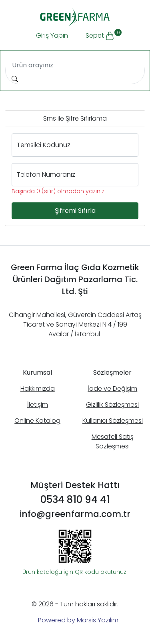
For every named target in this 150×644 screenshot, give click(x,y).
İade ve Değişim (112, 389)
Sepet (103, 34)
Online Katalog (37, 421)
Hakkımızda (38, 389)
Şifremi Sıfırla (75, 211)
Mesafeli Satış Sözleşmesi (113, 441)
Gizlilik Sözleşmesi (112, 405)
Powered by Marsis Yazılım (78, 620)
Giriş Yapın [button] (52, 35)
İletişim (38, 405)
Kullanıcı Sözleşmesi (113, 421)
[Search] (75, 65)
